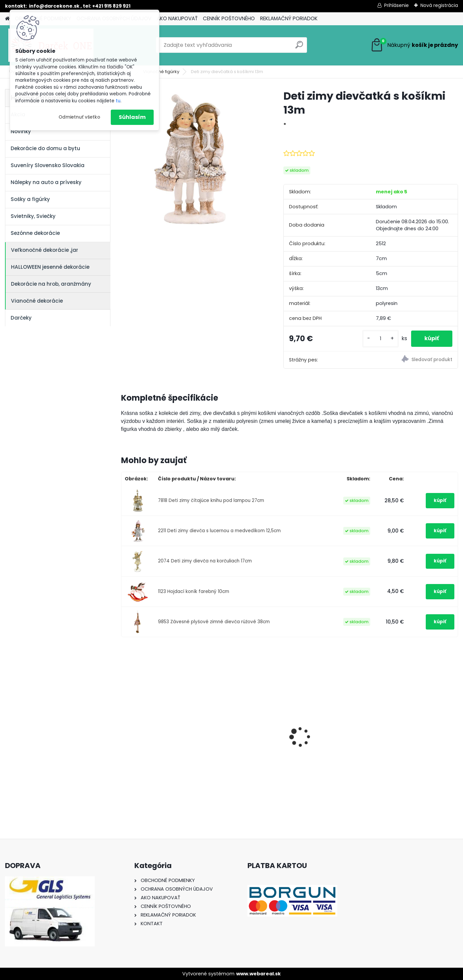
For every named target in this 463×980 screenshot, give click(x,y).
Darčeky (21, 318)
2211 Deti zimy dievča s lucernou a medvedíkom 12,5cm (219, 531)
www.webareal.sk (258, 974)
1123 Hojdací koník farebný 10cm (194, 591)
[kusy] (381, 339)
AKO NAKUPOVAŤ (177, 18)
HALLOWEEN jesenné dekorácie (50, 267)
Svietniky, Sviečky (33, 216)
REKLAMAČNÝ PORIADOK (289, 18)
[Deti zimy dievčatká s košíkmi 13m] (192, 159)
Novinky (21, 131)
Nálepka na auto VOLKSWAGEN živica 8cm (244, 732)
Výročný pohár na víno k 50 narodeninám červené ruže (332, 732)
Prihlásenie (396, 5)
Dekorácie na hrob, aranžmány (51, 284)
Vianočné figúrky (161, 72)
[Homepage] (7, 19)
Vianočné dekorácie (37, 301)
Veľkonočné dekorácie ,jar (45, 250)
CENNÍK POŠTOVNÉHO (229, 18)
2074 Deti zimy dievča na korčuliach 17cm (205, 561)
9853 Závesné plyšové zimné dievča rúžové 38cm (214, 622)
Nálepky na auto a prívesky (46, 182)
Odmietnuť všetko (79, 117)
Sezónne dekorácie (35, 233)
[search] (299, 47)
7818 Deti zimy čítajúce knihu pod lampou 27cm (211, 500)
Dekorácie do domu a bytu (45, 148)
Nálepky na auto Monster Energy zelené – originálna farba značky (160, 721)
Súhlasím (132, 117)
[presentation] (124, 725)
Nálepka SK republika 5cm (416, 728)
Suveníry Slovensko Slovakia (48, 165)
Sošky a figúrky (30, 199)
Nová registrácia (439, 5)
